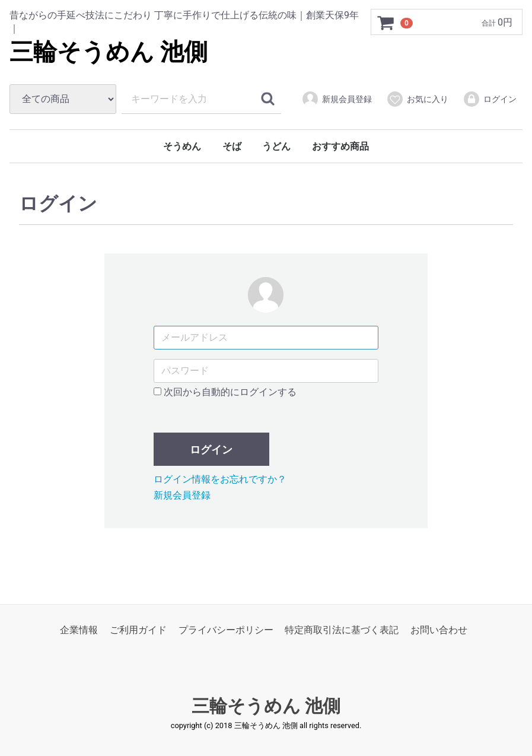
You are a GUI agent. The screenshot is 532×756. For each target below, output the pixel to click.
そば (232, 146)
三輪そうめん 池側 (109, 52)
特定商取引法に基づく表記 (342, 630)
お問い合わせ (439, 630)
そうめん (182, 146)
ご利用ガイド (138, 630)
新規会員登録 (337, 99)
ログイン (490, 99)
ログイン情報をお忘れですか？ (220, 479)
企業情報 (79, 630)
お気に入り (417, 99)
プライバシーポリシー (226, 630)
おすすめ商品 (340, 146)
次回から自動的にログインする (225, 392)
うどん (276, 146)
